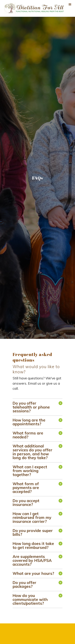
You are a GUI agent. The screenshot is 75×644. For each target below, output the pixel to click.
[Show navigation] (70, 4)
